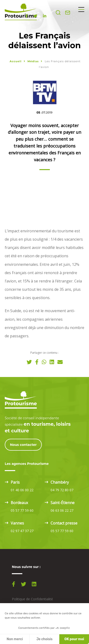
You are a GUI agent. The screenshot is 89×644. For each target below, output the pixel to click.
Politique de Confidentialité (32, 599)
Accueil (15, 61)
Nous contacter (23, 445)
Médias (34, 61)
